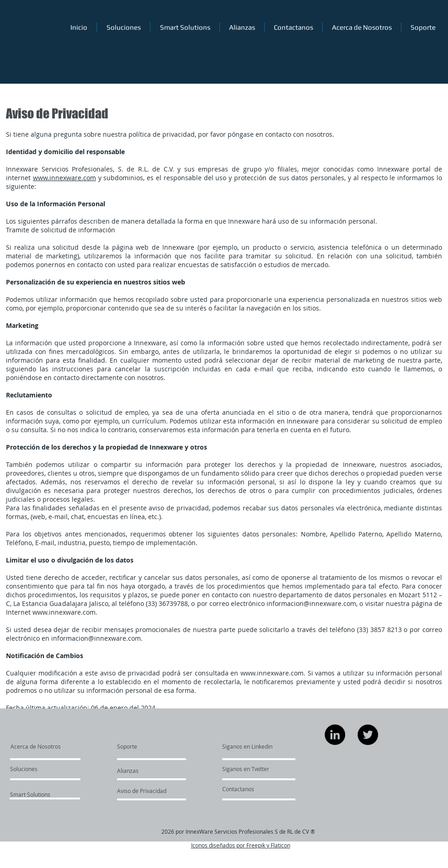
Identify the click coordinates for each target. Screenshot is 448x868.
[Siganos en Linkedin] (248, 746)
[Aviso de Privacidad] (143, 791)
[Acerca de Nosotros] (45, 746)
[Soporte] (139, 746)
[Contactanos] (238, 789)
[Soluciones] (36, 769)
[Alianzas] (142, 771)
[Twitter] (368, 735)
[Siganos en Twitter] (250, 769)
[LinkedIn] (335, 735)
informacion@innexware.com (311, 603)
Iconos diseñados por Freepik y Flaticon (241, 845)
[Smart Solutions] (35, 794)
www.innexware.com (64, 178)
